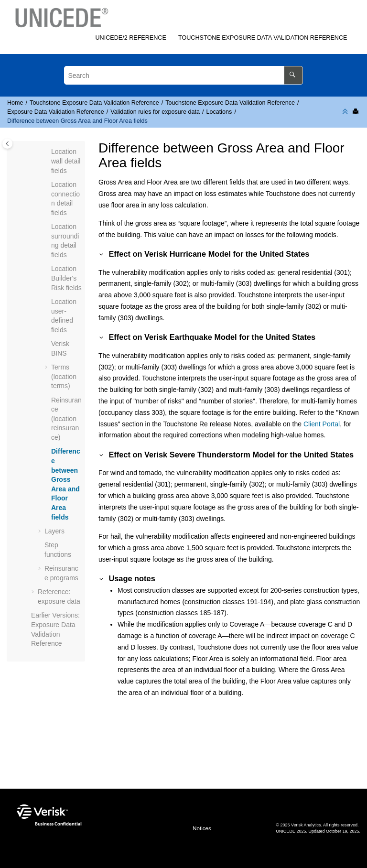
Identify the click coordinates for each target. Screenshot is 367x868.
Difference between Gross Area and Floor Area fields (77, 121)
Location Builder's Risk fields (66, 278)
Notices (202, 828)
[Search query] (183, 75)
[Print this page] (356, 112)
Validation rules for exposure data (155, 112)
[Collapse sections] (346, 112)
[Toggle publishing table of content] (7, 144)
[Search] (293, 75)
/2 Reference (130, 38)
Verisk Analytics (306, 825)
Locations (219, 112)
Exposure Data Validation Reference (263, 38)
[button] (47, 152)
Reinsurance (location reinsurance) (66, 419)
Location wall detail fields (66, 161)
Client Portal (322, 424)
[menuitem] (131, 38)
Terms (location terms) (64, 376)
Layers (54, 531)
